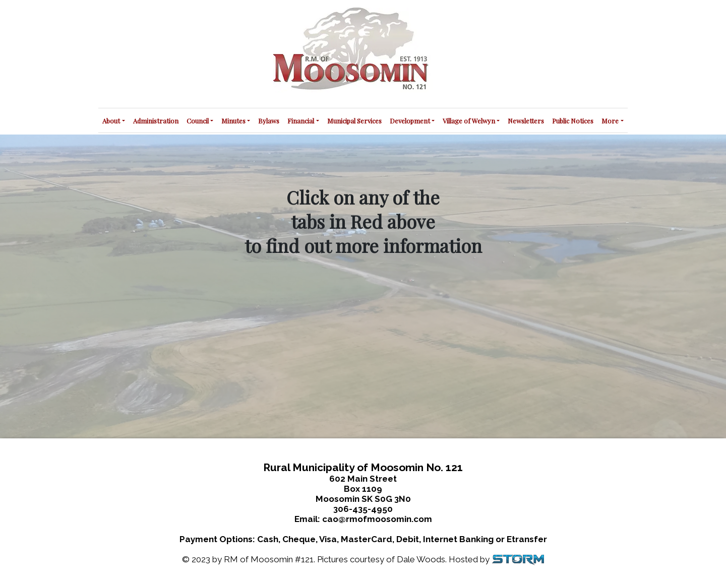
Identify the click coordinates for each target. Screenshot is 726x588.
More (610, 121)
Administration (156, 121)
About (111, 121)
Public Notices (573, 121)
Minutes (233, 121)
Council (198, 121)
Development (410, 121)
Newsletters (526, 121)
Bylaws (269, 121)
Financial (301, 121)
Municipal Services (354, 121)
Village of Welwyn (469, 121)
